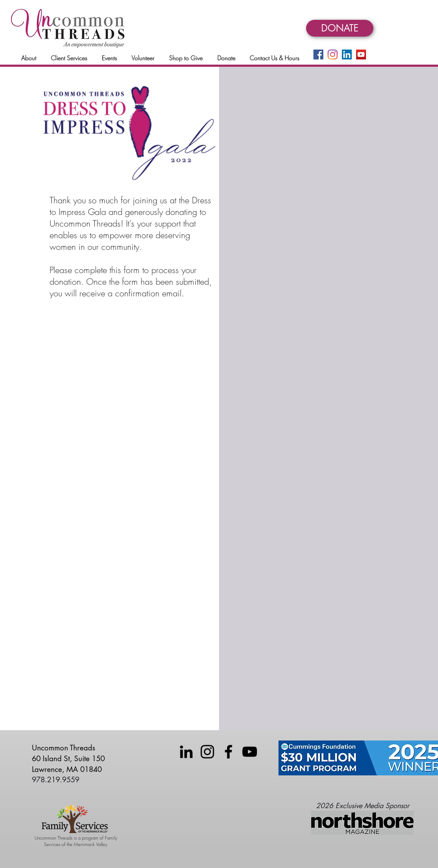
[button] (29, 58)
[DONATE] (340, 28)
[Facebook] (318, 54)
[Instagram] (333, 54)
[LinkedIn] (347, 54)
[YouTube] (361, 54)
